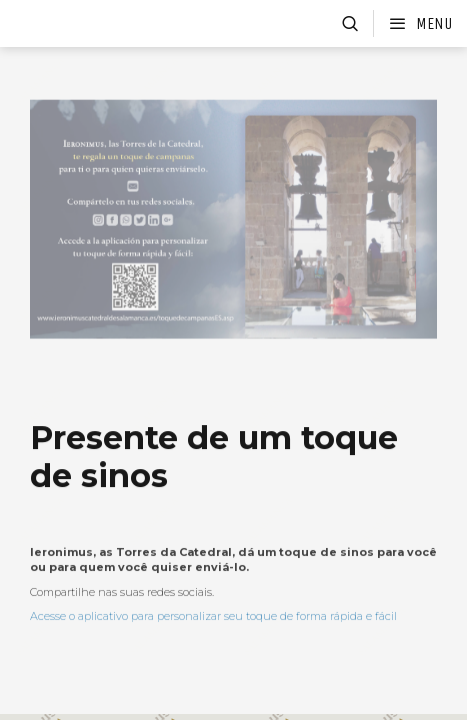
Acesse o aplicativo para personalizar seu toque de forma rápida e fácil (213, 639)
